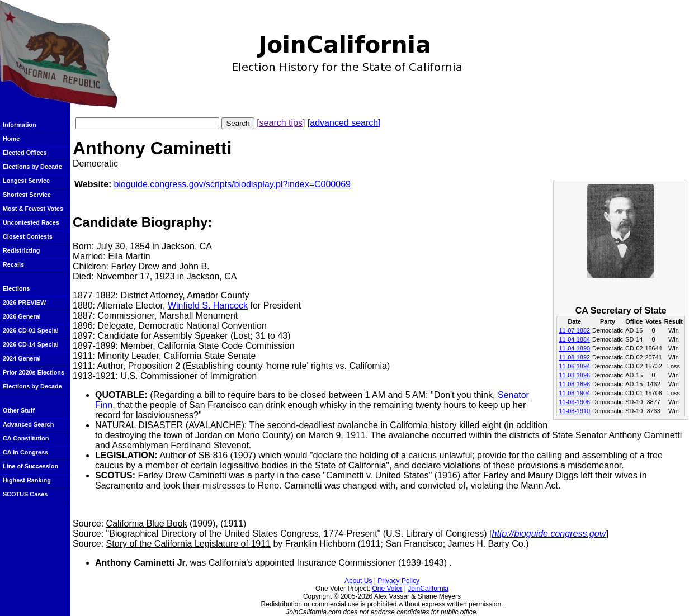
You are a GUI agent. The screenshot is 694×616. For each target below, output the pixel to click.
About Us (358, 581)
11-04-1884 (574, 339)
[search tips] (281, 123)
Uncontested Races (31, 222)
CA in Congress (25, 452)
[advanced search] (344, 123)
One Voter (387, 589)
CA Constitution (26, 438)
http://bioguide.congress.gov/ (549, 534)
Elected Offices (25, 153)
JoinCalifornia (428, 589)
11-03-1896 (574, 375)
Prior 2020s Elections (34, 372)
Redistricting (21, 250)
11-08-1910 (574, 411)
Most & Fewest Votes (33, 209)
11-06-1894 (574, 366)
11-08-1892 (574, 357)
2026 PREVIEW (24, 302)
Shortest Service (27, 195)
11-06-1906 (574, 402)
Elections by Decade (32, 167)
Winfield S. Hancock (208, 305)
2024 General (22, 358)
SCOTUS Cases (25, 494)
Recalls (13, 264)
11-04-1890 (574, 348)
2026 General (22, 316)
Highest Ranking (27, 480)
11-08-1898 (574, 384)
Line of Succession (30, 466)
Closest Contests (28, 236)
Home (11, 139)
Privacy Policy (398, 581)
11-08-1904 (574, 393)
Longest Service (26, 181)
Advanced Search (28, 424)
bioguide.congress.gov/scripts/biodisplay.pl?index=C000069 (232, 184)
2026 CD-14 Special (31, 344)
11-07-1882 (574, 330)
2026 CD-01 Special (31, 330)
